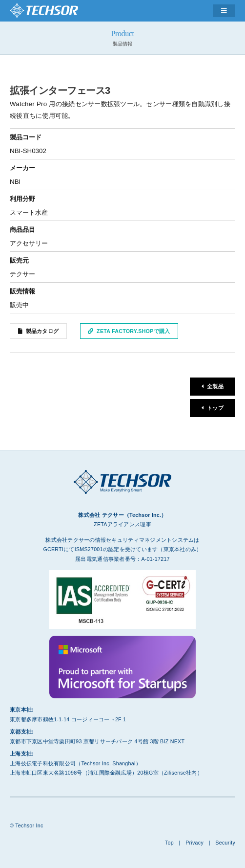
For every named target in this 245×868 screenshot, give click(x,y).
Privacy (194, 843)
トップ (215, 408)
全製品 (215, 386)
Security (225, 843)
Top (169, 843)
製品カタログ (42, 331)
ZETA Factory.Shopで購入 (133, 331)
